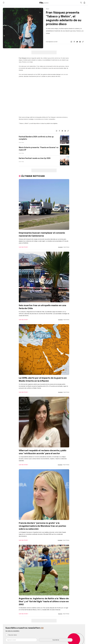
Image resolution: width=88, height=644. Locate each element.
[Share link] (83, 42)
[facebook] (74, 42)
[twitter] (77, 42)
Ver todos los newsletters (12, 631)
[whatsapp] (71, 42)
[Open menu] (4, 3)
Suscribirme (56, 640)
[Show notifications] (84, 3)
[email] (80, 42)
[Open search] (81, 3)
